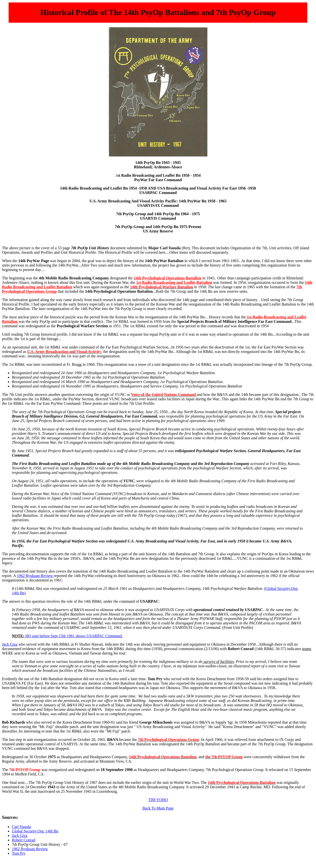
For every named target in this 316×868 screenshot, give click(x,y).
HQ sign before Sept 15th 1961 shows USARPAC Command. (74, 636)
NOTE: (18, 636)
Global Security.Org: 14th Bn (35, 831)
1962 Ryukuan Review (35, 576)
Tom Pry (19, 853)
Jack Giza (10, 644)
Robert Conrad (24, 840)
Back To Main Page (158, 808)
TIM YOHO (158, 800)
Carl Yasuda (21, 827)
